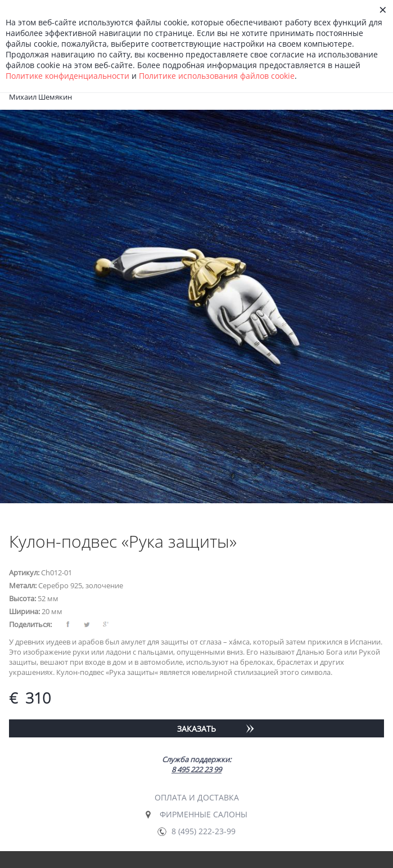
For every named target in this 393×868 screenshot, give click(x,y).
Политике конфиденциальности (67, 76)
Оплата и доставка (197, 797)
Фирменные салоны (204, 814)
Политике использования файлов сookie (217, 76)
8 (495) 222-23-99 (204, 831)
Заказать (196, 729)
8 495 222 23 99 (196, 769)
